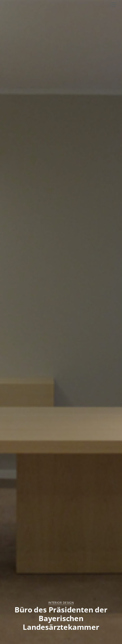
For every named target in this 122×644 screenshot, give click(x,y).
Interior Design (61, 603)
